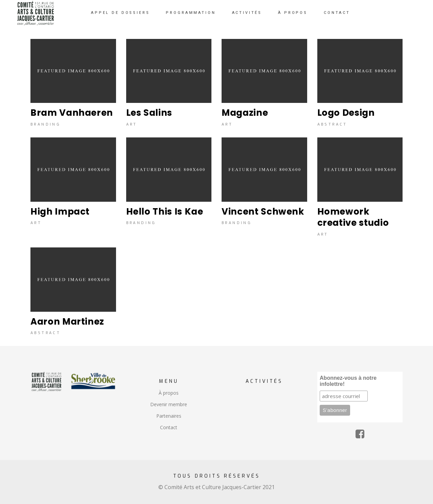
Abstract (332, 125)
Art (132, 125)
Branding (45, 125)
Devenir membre (169, 404)
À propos (169, 393)
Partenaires (169, 416)
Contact (169, 427)
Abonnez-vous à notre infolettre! (348, 381)
